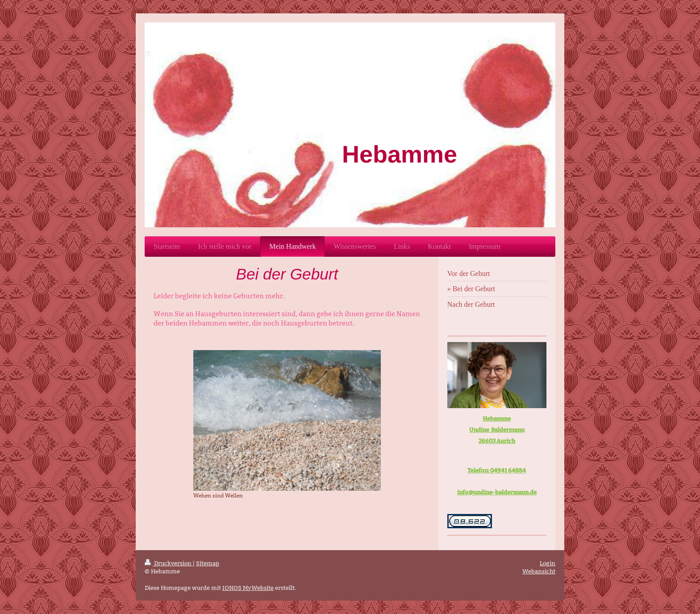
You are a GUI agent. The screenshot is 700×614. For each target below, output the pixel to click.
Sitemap (208, 563)
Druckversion (169, 563)
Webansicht (539, 571)
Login (548, 563)
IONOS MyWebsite (248, 588)
